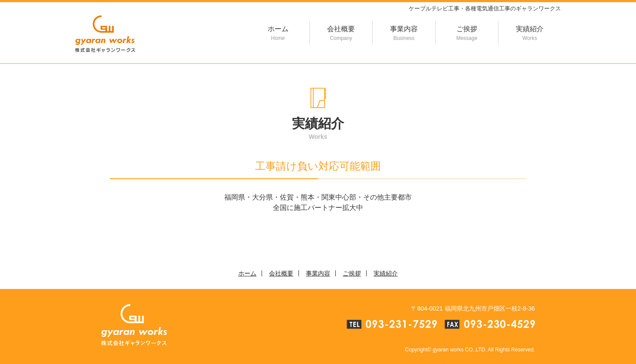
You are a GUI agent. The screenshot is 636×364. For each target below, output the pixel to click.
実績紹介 (530, 34)
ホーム (278, 34)
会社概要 (341, 34)
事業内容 (404, 34)
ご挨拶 (467, 34)
